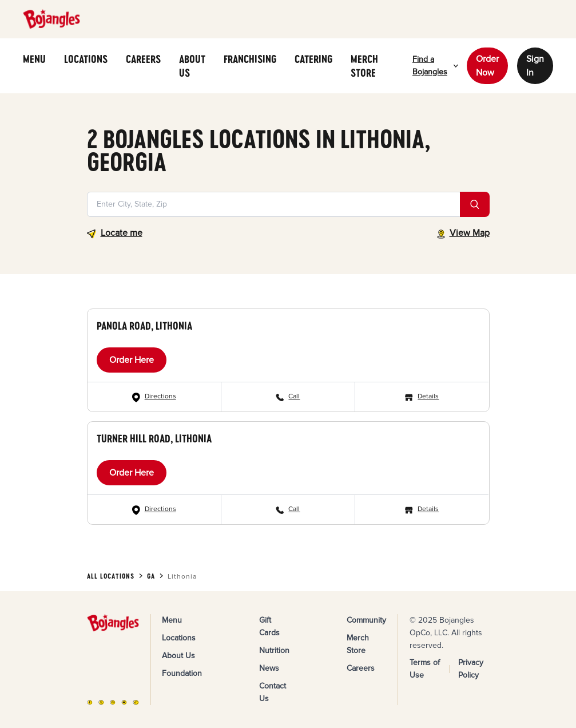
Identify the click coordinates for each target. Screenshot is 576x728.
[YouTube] (124, 703)
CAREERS (143, 59)
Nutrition (274, 650)
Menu (172, 620)
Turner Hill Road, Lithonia (154, 438)
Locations (179, 638)
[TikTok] (136, 703)
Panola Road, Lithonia (144, 326)
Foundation (182, 673)
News (269, 668)
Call (294, 396)
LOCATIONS (86, 59)
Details (428, 396)
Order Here (132, 360)
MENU (34, 59)
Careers (361, 668)
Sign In (535, 66)
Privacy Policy (471, 669)
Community (366, 620)
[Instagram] (113, 703)
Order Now (487, 66)
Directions (160, 396)
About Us (178, 656)
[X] (101, 703)
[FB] (90, 703)
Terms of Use (425, 669)
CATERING (313, 59)
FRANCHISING (250, 59)
